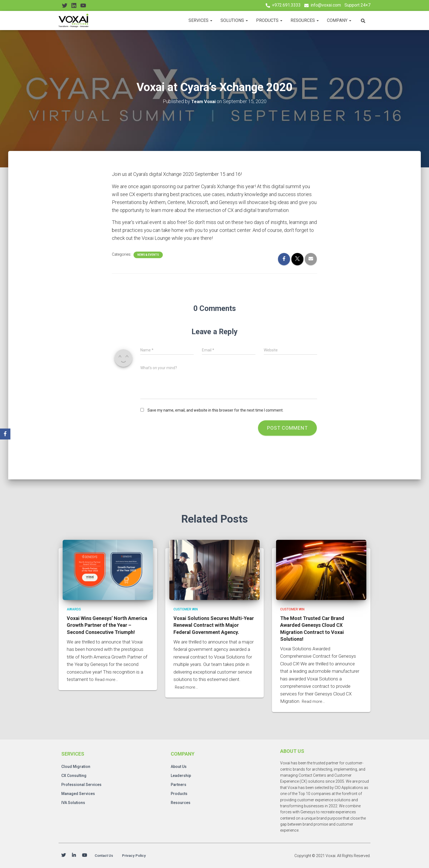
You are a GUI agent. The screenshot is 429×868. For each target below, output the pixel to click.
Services (200, 20)
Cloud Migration (76, 766)
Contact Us (106, 855)
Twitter (63, 855)
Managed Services (78, 793)
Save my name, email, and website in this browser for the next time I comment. (215, 410)
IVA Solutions (73, 802)
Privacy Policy (140, 855)
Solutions (234, 20)
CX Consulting (74, 775)
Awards (74, 608)
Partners (179, 784)
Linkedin (74, 855)
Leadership (181, 775)
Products (269, 20)
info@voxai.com (326, 5)
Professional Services (81, 784)
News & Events (148, 255)
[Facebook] (5, 434)
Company (339, 20)
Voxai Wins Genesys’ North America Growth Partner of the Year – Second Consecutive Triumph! (107, 624)
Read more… (107, 678)
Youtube (85, 855)
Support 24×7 (357, 5)
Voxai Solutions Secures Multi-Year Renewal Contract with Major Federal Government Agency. (214, 624)
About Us (179, 766)
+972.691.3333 (286, 5)
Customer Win (186, 608)
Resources (305, 20)
